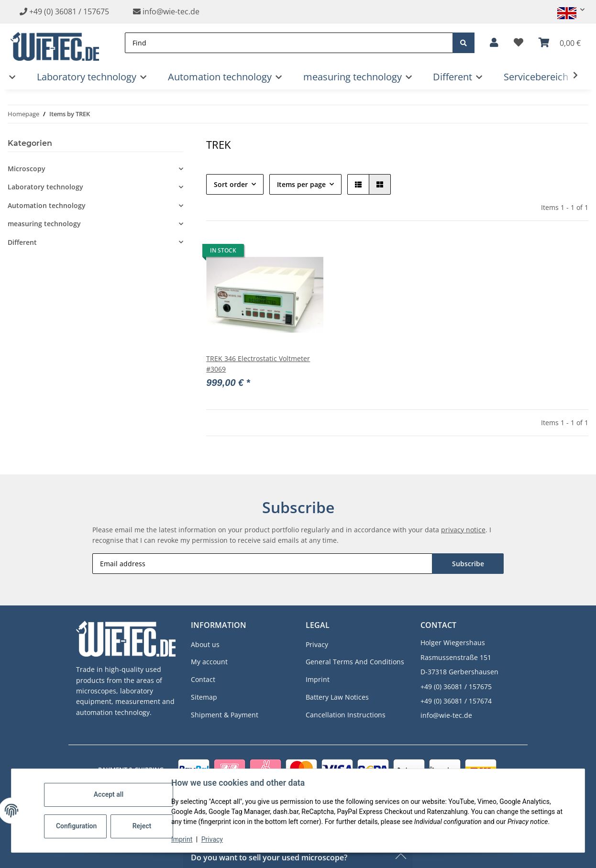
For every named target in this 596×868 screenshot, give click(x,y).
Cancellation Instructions (346, 715)
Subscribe (468, 564)
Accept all (109, 794)
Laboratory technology (45, 187)
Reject (142, 826)
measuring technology (44, 224)
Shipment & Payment (225, 715)
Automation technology (47, 205)
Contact (203, 679)
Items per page (301, 184)
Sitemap (204, 697)
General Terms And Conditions (355, 662)
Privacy (212, 839)
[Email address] (262, 564)
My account (209, 662)
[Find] (289, 43)
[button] (567, 10)
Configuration (76, 826)
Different (22, 242)
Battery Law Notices (337, 697)
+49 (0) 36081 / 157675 (69, 11)
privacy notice (463, 530)
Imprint (182, 839)
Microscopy (27, 169)
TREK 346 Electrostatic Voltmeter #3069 (258, 364)
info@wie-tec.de (166, 11)
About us (205, 644)
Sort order (231, 184)
